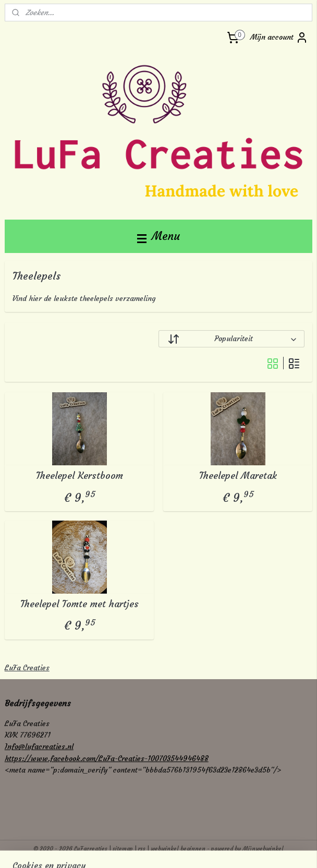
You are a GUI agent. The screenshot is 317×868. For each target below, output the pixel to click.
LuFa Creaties (27, 668)
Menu (159, 236)
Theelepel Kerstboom (80, 476)
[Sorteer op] (231, 339)
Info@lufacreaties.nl (39, 746)
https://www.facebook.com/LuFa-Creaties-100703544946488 (107, 758)
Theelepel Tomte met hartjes (80, 604)
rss (142, 849)
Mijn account (279, 38)
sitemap (123, 849)
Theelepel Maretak (238, 476)
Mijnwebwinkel (263, 849)
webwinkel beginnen (178, 849)
